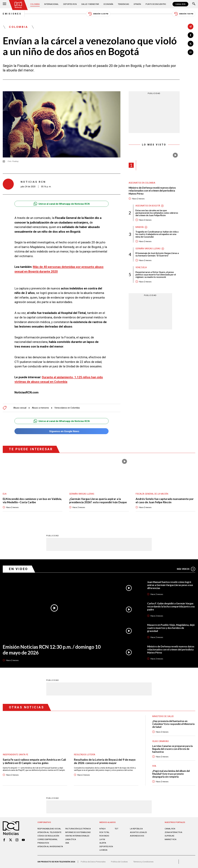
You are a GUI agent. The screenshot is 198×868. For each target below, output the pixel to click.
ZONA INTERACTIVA (173, 832)
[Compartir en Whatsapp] (191, 52)
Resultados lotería (85, 755)
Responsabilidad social (49, 829)
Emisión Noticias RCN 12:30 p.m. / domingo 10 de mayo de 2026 (52, 650)
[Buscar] (194, 4)
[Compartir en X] (191, 44)
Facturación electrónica (78, 829)
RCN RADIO (104, 836)
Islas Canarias (161, 741)
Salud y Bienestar (90, 4)
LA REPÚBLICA (136, 829)
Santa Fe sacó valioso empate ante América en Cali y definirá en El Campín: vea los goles (34, 761)
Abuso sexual (20, 408)
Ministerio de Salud (163, 716)
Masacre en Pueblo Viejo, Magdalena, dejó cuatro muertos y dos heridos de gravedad (171, 628)
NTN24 (102, 829)
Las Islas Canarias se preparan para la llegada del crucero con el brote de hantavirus (172, 749)
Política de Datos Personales (93, 862)
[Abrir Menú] (4, 4)
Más (186, 569)
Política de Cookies (119, 862)
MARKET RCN (170, 839)
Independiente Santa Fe (15, 755)
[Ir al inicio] (18, 5)
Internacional (51, 4)
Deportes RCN (70, 4)
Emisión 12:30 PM (98, 14)
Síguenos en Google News (62, 431)
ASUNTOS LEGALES (138, 832)
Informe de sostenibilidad (78, 832)
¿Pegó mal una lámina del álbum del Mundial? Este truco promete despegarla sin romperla (171, 774)
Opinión (137, 4)
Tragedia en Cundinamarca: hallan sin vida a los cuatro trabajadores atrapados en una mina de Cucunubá (157, 234)
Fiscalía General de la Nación (152, 494)
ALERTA (103, 843)
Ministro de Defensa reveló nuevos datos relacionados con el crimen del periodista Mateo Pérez (152, 191)
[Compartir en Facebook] (191, 35)
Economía (108, 4)
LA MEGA (103, 850)
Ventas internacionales (77, 836)
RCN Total (104, 832)
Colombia (35, 4)
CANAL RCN (180, 4)
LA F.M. (102, 839)
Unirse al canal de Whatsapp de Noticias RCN (62, 204)
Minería (140, 227)
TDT (116, 829)
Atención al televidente (49, 832)
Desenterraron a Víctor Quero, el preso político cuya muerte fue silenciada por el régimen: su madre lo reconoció (156, 275)
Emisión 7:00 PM (184, 14)
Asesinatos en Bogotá (148, 206)
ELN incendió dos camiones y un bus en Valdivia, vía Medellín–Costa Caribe (32, 501)
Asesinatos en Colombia (142, 183)
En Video (19, 569)
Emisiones (12, 14)
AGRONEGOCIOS (137, 836)
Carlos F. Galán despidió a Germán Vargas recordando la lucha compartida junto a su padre (171, 606)
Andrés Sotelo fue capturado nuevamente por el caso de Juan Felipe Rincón (165, 501)
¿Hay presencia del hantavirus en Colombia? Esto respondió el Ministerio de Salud (173, 724)
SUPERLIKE (169, 836)
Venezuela (141, 267)
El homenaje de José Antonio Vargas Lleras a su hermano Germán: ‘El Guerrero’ (157, 254)
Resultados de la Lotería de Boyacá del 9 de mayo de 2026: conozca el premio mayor (105, 761)
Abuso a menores (40, 408)
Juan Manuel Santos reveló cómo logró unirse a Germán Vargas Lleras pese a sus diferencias (170, 585)
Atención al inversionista (50, 846)
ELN (5, 494)
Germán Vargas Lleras (148, 249)
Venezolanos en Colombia (67, 408)
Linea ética (71, 839)
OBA (67, 843)
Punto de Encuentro (156, 4)
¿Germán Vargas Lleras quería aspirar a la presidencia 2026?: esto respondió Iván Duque (98, 501)
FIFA (154, 766)
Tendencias (123, 4)
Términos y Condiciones (143, 862)
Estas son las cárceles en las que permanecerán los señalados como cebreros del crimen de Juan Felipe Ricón (157, 213)
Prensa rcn (43, 843)
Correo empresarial (48, 839)
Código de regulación (48, 836)
